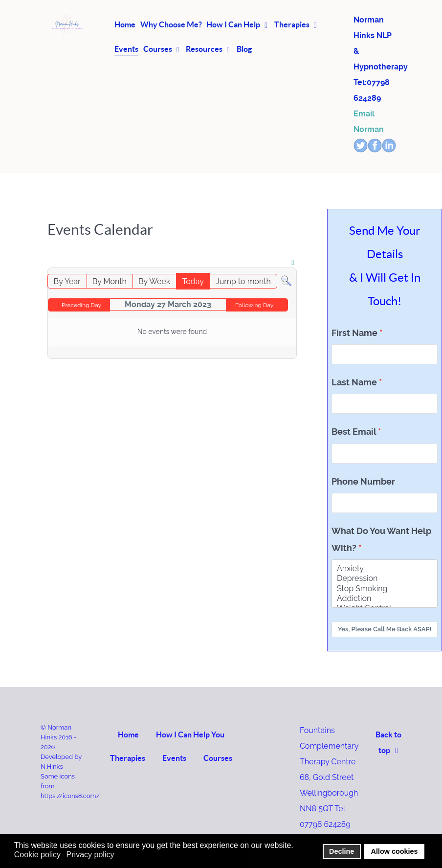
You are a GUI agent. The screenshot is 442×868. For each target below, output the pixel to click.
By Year (67, 281)
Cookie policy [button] (37, 855)
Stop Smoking (385, 589)
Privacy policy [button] (90, 855)
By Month (110, 281)
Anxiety (385, 569)
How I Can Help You (190, 734)
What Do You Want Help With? (381, 540)
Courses (218, 758)
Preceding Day (81, 305)
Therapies (128, 758)
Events (174, 758)
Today (193, 281)
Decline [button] (342, 851)
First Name (354, 333)
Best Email (354, 432)
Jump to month (243, 281)
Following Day (254, 305)
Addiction (385, 599)
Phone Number (363, 482)
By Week (154, 281)
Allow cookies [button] (395, 851)
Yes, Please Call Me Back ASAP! (385, 629)
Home (128, 734)
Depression (385, 579)
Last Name (354, 382)
